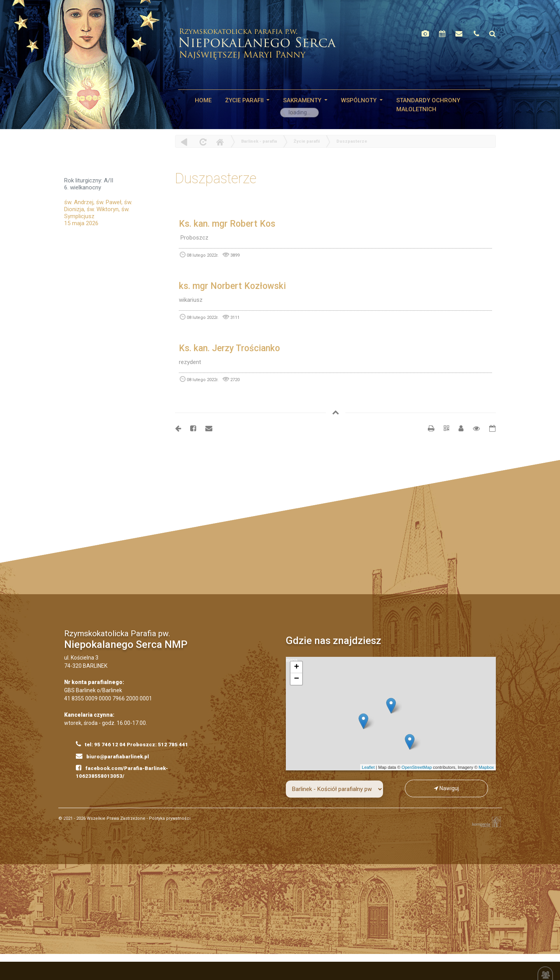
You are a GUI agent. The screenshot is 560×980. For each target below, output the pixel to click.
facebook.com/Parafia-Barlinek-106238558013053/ (122, 772)
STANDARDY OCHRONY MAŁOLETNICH (428, 105)
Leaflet (368, 767)
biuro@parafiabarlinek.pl (112, 756)
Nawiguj (446, 788)
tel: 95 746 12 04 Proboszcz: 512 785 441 (132, 744)
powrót (184, 142)
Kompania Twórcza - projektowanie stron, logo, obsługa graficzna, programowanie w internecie (485, 822)
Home (220, 142)
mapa (390, 714)
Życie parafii (245, 100)
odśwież (202, 142)
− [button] (297, 679)
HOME (203, 100)
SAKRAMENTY (303, 100)
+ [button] (297, 667)
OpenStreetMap (417, 767)
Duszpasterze (352, 141)
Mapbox (486, 767)
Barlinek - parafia (259, 141)
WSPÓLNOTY (360, 100)
